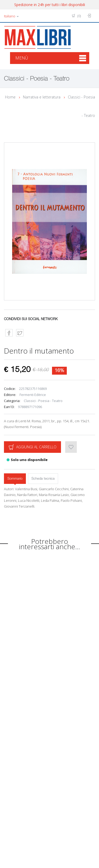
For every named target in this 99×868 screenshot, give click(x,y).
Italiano (11, 16)
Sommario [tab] (15, 479)
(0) (76, 16)
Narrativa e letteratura (42, 97)
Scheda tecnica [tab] (43, 479)
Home (10, 97)
